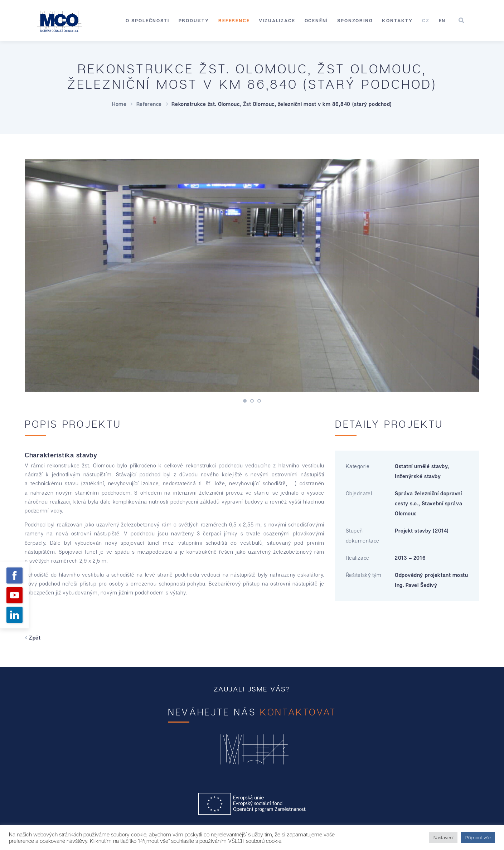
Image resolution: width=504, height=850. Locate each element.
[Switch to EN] (442, 21)
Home (119, 104)
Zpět (33, 638)
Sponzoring (355, 20)
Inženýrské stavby (418, 476)
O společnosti (147, 20)
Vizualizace (277, 20)
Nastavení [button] (443, 837)
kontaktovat (298, 712)
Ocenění (316, 20)
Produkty (194, 20)
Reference (234, 20)
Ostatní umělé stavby (421, 466)
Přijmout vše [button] (478, 837)
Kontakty (397, 20)
